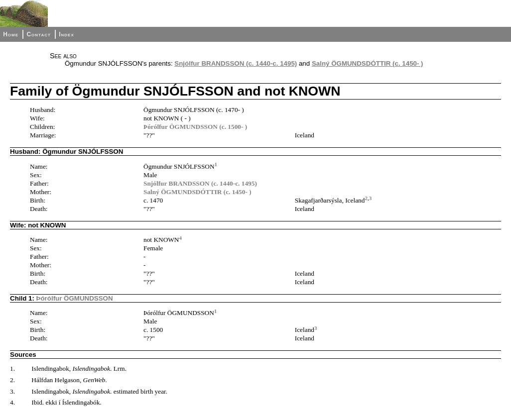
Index (66, 34)
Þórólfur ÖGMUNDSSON (75, 298)
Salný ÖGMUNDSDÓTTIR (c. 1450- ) (368, 63)
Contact (38, 34)
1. (12, 368)
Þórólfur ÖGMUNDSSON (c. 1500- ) (195, 127)
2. (12, 380)
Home (11, 34)
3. (12, 391)
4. (12, 402)
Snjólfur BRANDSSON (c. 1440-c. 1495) (236, 63)
